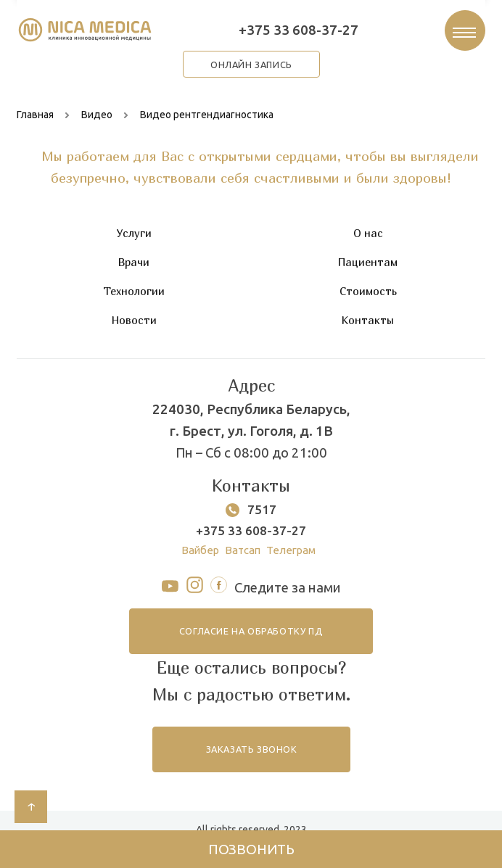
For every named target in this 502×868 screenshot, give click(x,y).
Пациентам (368, 269)
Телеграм (294, 559)
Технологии (134, 298)
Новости (134, 327)
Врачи (134, 269)
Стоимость (368, 298)
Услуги (134, 240)
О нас (368, 240)
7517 (262, 517)
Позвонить (251, 847)
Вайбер (196, 559)
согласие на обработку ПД (251, 643)
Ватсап (242, 559)
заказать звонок (251, 766)
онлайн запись (251, 70)
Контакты (368, 327)
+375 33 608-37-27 (297, 32)
